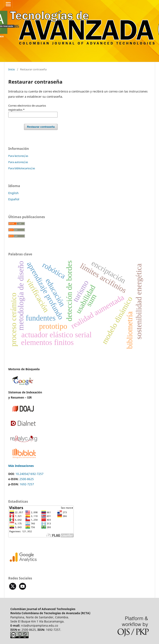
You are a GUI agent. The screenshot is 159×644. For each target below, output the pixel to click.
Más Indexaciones (21, 466)
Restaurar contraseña (41, 127)
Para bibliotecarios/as (22, 168)
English (13, 193)
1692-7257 (27, 484)
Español (14, 199)
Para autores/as (18, 162)
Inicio (12, 69)
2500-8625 (27, 479)
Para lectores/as (18, 156)
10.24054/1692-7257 (30, 474)
